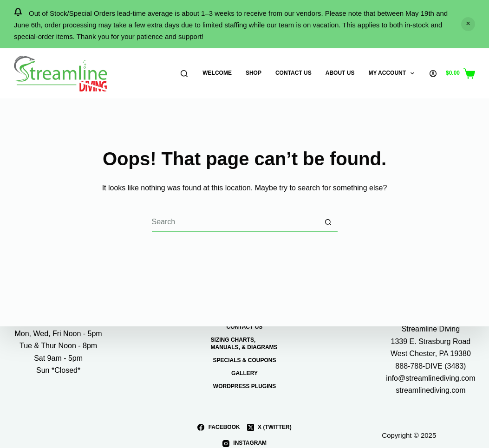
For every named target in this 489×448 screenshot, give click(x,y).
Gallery (244, 373)
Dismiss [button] (468, 24)
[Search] (184, 74)
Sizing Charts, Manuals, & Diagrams (244, 344)
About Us (340, 73)
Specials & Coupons (244, 360)
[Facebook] (218, 427)
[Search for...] (235, 222)
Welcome (217, 73)
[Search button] (328, 222)
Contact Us (293, 73)
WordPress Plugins (244, 386)
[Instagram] (244, 443)
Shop (254, 73)
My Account (393, 73)
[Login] (433, 74)
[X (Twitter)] (269, 427)
